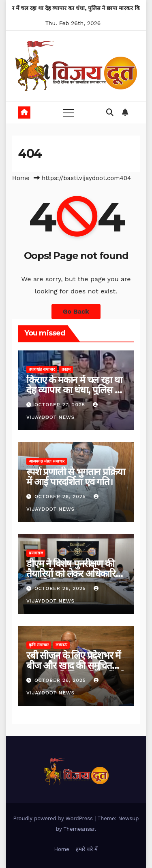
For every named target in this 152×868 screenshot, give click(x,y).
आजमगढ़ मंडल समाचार (47, 461)
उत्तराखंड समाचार (42, 369)
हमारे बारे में (87, 849)
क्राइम (66, 369)
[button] (110, 112)
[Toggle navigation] (69, 112)
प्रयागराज (36, 553)
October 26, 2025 (61, 497)
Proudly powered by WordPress (54, 818)
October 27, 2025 (61, 405)
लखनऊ (61, 645)
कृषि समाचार (39, 645)
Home (21, 178)
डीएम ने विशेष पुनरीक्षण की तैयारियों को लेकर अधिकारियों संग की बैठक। (75, 574)
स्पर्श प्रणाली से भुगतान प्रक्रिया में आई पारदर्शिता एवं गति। (75, 477)
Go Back (76, 311)
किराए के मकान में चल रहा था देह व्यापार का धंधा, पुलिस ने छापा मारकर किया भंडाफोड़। (74, 390)
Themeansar (79, 829)
